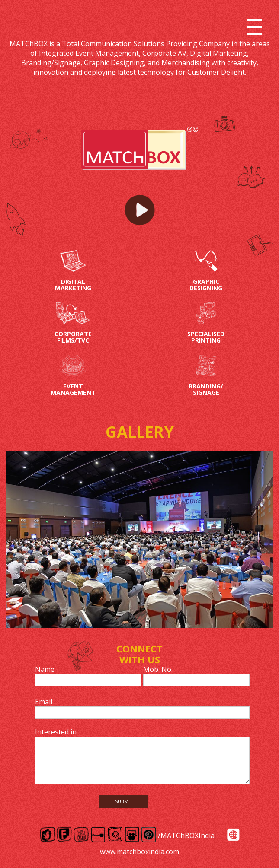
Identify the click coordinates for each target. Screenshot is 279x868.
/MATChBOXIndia (186, 836)
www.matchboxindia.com (139, 852)
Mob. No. (158, 669)
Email (44, 702)
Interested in (56, 732)
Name (45, 669)
